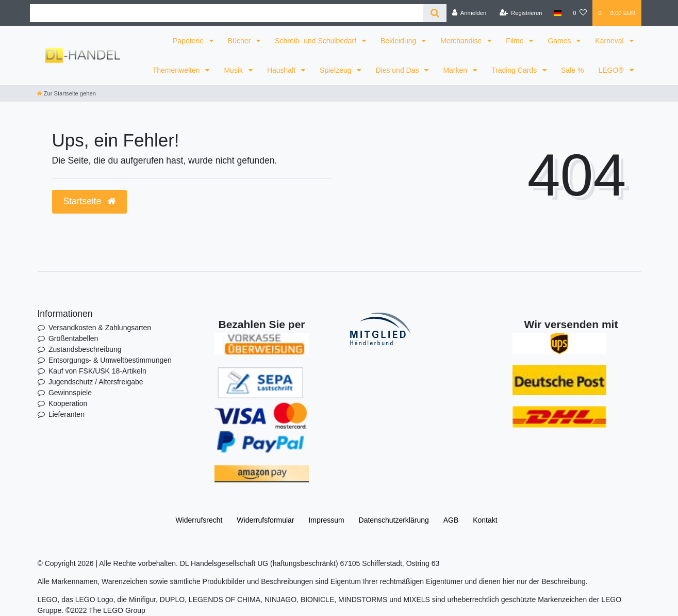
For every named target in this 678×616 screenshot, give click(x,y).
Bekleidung (399, 41)
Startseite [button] (90, 201)
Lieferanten (67, 414)
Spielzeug (336, 70)
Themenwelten (177, 70)
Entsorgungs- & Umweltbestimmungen (110, 360)
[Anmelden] (469, 13)
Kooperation (68, 403)
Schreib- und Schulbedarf (317, 41)
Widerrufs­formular (265, 520)
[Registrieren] (520, 13)
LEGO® (612, 70)
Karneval (610, 41)
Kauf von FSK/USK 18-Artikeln (97, 371)
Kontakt (485, 520)
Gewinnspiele (70, 393)
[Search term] (227, 13)
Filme (516, 41)
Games (560, 41)
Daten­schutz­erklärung (394, 520)
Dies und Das (398, 70)
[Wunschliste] (580, 13)
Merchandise (462, 41)
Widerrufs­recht (199, 520)
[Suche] (435, 13)
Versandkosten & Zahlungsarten (100, 328)
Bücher (240, 41)
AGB (451, 520)
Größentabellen (73, 338)
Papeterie (189, 41)
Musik (234, 70)
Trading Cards (515, 70)
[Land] (558, 13)
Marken (456, 70)
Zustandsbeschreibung (85, 349)
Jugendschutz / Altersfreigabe (96, 382)
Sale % (572, 70)
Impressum (326, 520)
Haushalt (282, 70)
